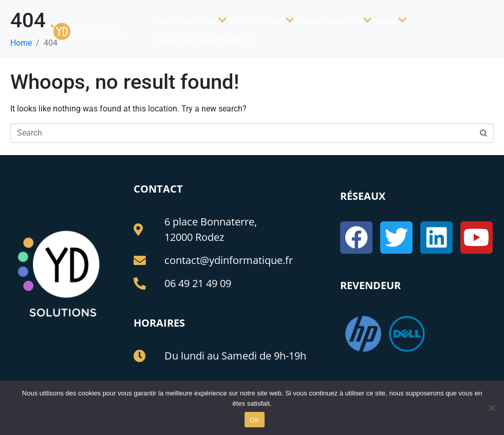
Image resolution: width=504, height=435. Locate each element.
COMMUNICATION (333, 21)
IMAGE (389, 21)
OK (255, 420)
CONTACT (234, 42)
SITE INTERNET (261, 21)
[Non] (491, 408)
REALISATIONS (187, 42)
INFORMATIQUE (193, 21)
